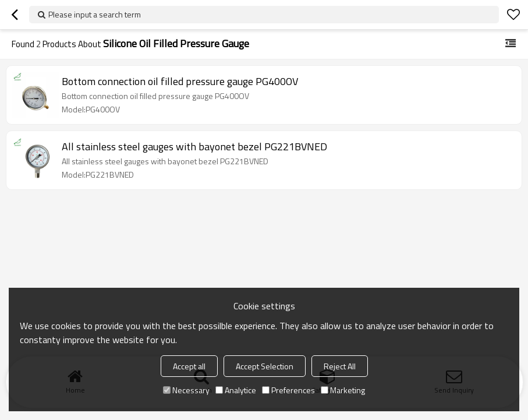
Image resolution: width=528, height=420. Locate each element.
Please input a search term (95, 14)
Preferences (288, 390)
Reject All (340, 366)
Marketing (343, 390)
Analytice (236, 390)
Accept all (189, 366)
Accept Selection (265, 366)
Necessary (186, 390)
